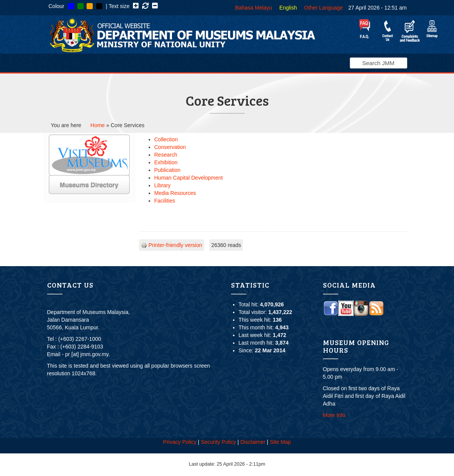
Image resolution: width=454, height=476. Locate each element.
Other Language (324, 8)
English (288, 8)
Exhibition (166, 162)
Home (98, 125)
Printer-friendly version (172, 245)
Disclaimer (253, 442)
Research (166, 155)
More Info (334, 415)
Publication (168, 170)
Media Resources (175, 193)
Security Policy (218, 442)
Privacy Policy (180, 442)
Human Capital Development (189, 178)
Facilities (165, 201)
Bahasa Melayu (254, 8)
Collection (166, 139)
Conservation (170, 147)
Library (163, 185)
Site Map (280, 442)
